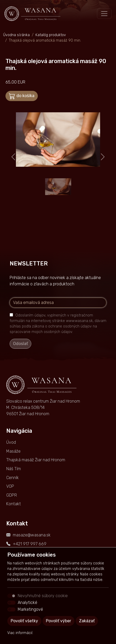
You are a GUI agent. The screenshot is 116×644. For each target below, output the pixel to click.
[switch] (11, 603)
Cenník (13, 478)
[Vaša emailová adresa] (58, 303)
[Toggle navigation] (104, 14)
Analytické (28, 603)
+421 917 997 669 (30, 544)
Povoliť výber (59, 621)
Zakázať (87, 621)
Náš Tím (14, 469)
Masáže (13, 451)
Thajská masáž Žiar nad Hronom (36, 460)
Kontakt (14, 504)
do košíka (22, 96)
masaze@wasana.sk (32, 535)
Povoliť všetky (24, 621)
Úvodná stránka (16, 35)
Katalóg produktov (51, 35)
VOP (10, 486)
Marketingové (30, 609)
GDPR (12, 495)
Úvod (11, 442)
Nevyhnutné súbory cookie (43, 596)
